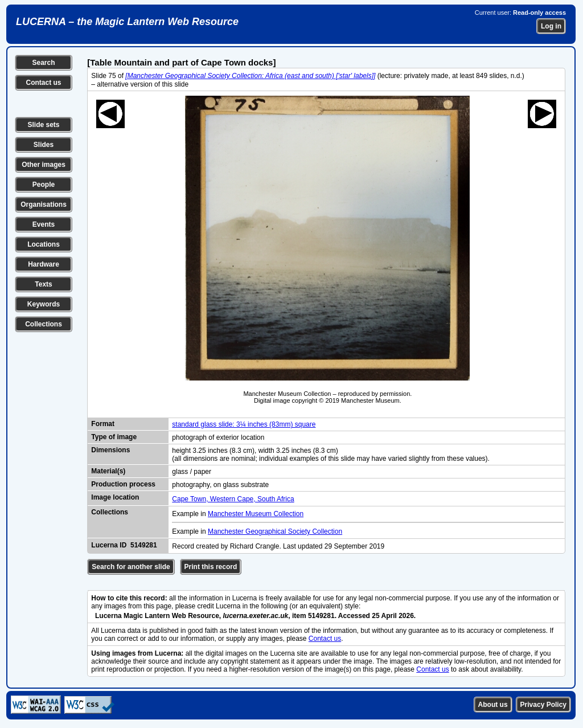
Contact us (43, 83)
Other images (44, 165)
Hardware (44, 264)
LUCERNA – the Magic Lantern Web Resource (127, 22)
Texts (43, 284)
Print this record (211, 567)
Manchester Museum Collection (256, 514)
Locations (44, 244)
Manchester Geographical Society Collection (275, 531)
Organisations (44, 205)
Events (44, 224)
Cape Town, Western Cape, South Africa (233, 499)
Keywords (44, 304)
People (44, 185)
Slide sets (43, 125)
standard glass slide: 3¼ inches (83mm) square (244, 424)
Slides (44, 145)
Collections (44, 324)
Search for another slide (131, 567)
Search (43, 63)
